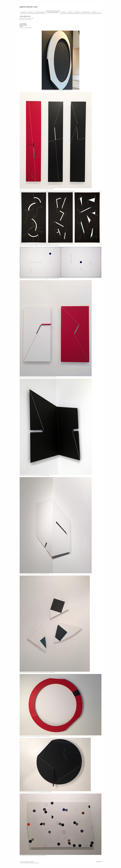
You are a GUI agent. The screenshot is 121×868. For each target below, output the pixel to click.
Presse (21, 26)
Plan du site (32, 862)
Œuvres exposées (23, 25)
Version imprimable (24, 862)
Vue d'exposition (23, 24)
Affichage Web (99, 861)
